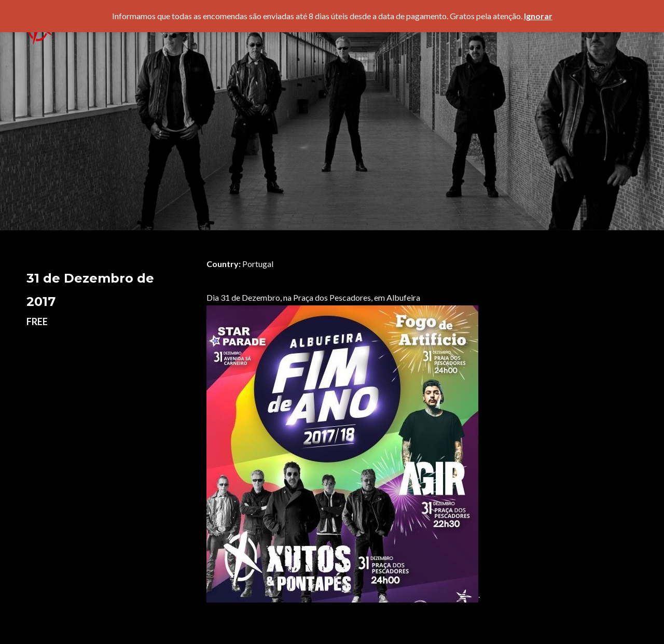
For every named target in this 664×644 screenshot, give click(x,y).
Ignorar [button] (538, 16)
